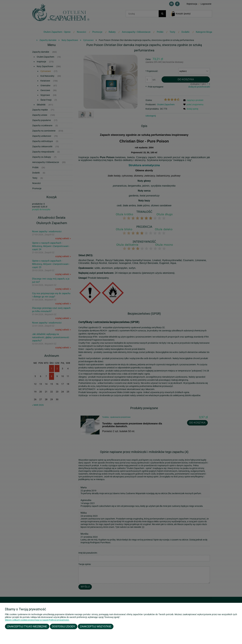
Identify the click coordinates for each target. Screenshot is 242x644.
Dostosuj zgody (64, 626)
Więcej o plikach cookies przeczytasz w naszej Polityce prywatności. (37, 620)
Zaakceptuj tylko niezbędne (27, 626)
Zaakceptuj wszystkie (96, 626)
